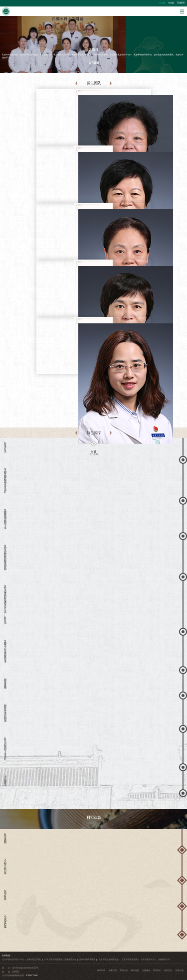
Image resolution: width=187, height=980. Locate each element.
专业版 (171, 3)
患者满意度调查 (34, 959)
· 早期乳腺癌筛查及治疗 (4, 480)
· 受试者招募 (4, 921)
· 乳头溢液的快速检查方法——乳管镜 (4, 604)
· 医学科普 (4, 895)
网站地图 (135, 970)
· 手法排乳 (4, 780)
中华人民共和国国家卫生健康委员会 (60, 959)
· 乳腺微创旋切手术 (4, 518)
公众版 (162, 3)
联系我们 (157, 970)
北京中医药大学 (148, 959)
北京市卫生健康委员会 (109, 959)
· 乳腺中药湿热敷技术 (4, 651)
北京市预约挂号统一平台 (13, 959)
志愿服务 (146, 970)
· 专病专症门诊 (4, 866)
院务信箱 (180, 970)
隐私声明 (113, 970)
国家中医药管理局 (87, 959)
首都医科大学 (164, 959)
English (181, 3)
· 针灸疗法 (4, 447)
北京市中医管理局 (130, 959)
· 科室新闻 (4, 838)
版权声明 (101, 970)
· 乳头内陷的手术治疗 (4, 748)
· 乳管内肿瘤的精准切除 (4, 557)
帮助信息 (124, 970)
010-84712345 (32, 975)
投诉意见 (168, 970)
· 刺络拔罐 (4, 683)
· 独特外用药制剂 (4, 712)
